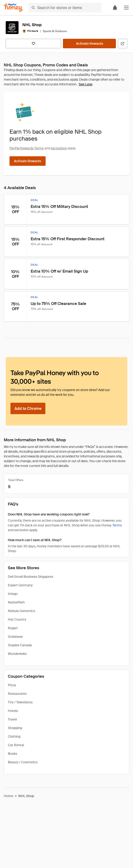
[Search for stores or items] (65, 8)
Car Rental (16, 745)
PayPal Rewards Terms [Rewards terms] (27, 148)
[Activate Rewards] (89, 44)
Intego (13, 594)
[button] (126, 8)
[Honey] (13, 8)
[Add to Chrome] (28, 408)
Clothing (14, 736)
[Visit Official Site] (123, 44)
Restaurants (17, 694)
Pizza (12, 685)
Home (9, 796)
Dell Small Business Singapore (31, 577)
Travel (12, 719)
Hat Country (17, 619)
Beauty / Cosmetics (23, 762)
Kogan (13, 628)
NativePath (16, 602)
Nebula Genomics (21, 611)
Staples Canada (20, 645)
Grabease (15, 637)
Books (12, 754)
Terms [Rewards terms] (117, 525)
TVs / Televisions (20, 702)
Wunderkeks (17, 654)
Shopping (15, 728)
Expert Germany (20, 585)
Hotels (13, 711)
